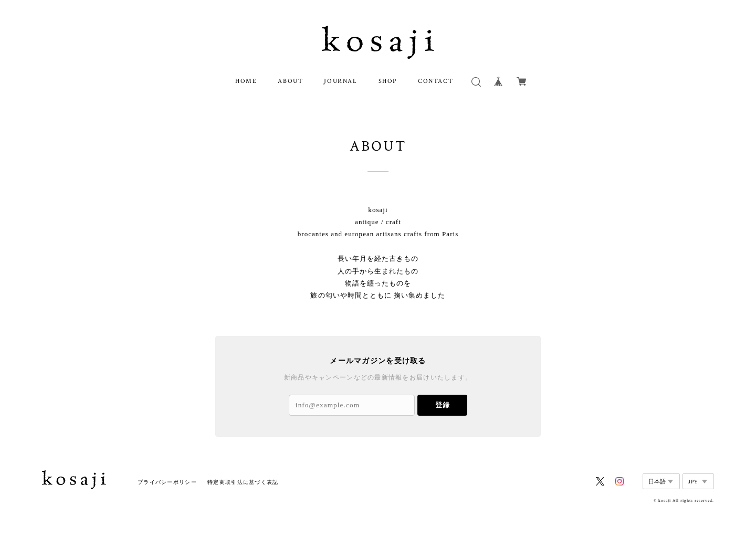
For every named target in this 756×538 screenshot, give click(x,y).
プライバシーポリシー (167, 482)
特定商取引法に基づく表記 (243, 482)
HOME (246, 81)
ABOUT (290, 81)
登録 (443, 405)
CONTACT (435, 81)
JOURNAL (340, 81)
